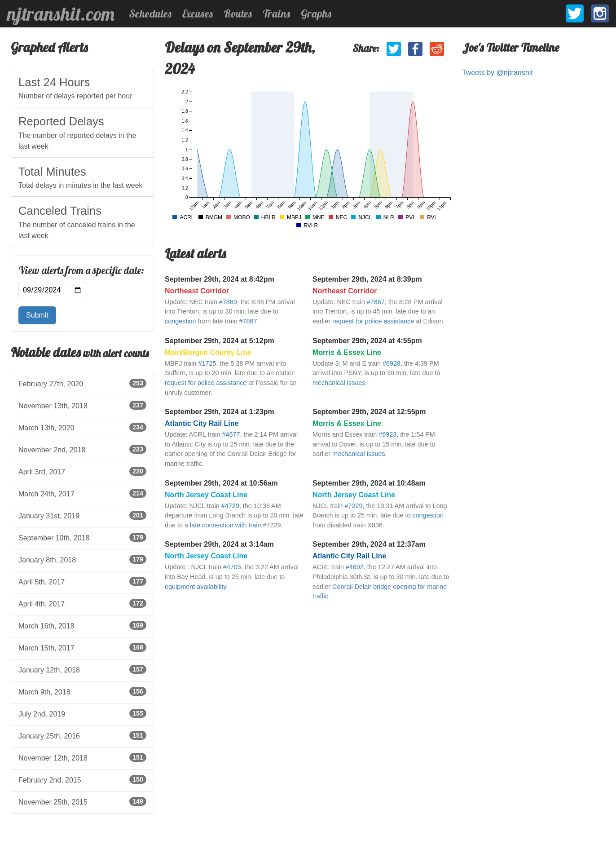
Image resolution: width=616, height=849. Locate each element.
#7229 (353, 506)
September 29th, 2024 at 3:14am (219, 544)
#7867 (248, 321)
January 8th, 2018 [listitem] (82, 559)
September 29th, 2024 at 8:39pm (367, 279)
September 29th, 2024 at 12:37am (369, 544)
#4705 (232, 567)
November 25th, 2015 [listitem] (82, 801)
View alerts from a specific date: (81, 270)
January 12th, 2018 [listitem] (82, 669)
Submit (37, 315)
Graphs (316, 13)
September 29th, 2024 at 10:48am (369, 483)
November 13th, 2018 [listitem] (82, 405)
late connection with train (225, 525)
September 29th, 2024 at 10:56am (221, 483)
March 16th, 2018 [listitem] (82, 625)
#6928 (392, 363)
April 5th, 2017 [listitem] (82, 581)
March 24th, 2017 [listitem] (82, 493)
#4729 (230, 506)
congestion (180, 321)
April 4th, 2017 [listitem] (82, 603)
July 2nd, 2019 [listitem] (82, 713)
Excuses (198, 13)
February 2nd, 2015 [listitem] (82, 779)
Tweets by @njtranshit (497, 73)
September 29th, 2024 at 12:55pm (369, 412)
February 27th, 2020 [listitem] (82, 383)
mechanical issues (339, 383)
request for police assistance (373, 321)
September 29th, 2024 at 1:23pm (220, 412)
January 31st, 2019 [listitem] (82, 515)
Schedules (150, 13)
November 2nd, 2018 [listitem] (82, 449)
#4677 (231, 434)
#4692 (355, 567)
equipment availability (196, 587)
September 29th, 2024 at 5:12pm (220, 341)
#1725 (207, 363)
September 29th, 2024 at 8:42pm (220, 279)
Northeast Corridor (197, 291)
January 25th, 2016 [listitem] (82, 735)
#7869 (228, 302)
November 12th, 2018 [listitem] (82, 757)
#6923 (387, 434)
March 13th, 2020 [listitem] (82, 427)
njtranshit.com (61, 14)
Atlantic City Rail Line (202, 423)
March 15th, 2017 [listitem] (82, 647)
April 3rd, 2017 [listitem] (82, 471)
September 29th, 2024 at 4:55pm (367, 341)
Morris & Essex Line (347, 352)
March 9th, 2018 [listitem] (82, 691)
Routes (238, 13)
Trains (276, 13)
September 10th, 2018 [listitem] (82, 537)
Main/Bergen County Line (208, 352)
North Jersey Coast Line (206, 495)
